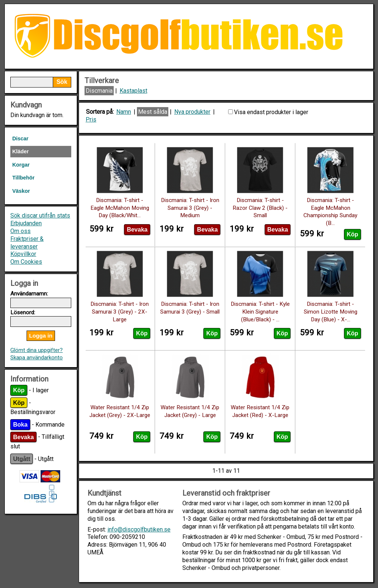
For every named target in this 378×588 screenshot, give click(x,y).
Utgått (22, 459)
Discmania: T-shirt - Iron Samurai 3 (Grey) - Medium (190, 208)
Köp (19, 390)
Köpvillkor (23, 254)
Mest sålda (153, 112)
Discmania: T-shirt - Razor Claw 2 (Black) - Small (260, 208)
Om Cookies (26, 262)
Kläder (20, 151)
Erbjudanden (26, 223)
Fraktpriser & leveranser (27, 243)
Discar (20, 139)
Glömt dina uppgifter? (37, 350)
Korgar (21, 165)
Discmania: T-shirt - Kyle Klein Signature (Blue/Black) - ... (260, 312)
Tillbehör (23, 178)
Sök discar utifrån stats (40, 216)
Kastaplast (133, 91)
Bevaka (24, 437)
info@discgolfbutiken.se (139, 529)
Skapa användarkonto (37, 358)
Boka (20, 425)
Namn (124, 112)
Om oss (20, 231)
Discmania (99, 91)
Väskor (21, 191)
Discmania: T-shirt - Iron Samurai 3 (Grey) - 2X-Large (120, 312)
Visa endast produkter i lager (271, 112)
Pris (91, 119)
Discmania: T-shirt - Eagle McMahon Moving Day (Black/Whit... (120, 208)
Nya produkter (192, 112)
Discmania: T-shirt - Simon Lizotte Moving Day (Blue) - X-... (331, 312)
